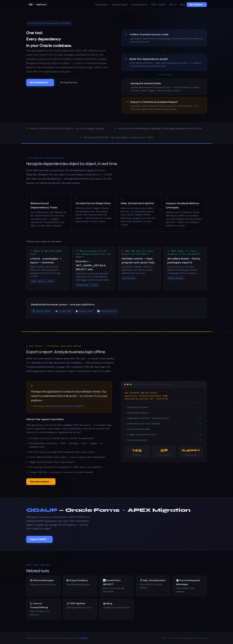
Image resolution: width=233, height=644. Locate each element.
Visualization (101, 5)
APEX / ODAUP (158, 5)
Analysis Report (120, 5)
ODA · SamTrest (37, 5)
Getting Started (68, 82)
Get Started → (197, 5)
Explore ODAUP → (39, 539)
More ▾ (173, 5)
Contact (84, 638)
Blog (182, 5)
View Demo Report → (41, 482)
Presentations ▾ (139, 5)
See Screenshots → (40, 82)
